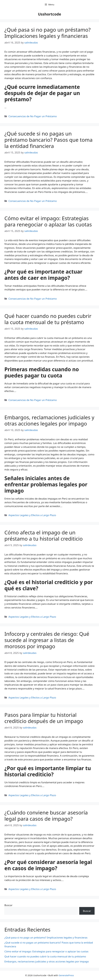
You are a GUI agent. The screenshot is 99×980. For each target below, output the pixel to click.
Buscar (8, 905)
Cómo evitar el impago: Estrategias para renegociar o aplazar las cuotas (48, 221)
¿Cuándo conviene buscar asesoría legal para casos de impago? (46, 816)
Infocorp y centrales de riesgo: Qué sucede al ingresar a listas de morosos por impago (47, 640)
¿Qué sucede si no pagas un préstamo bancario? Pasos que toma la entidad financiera (48, 140)
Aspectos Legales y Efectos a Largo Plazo (32, 515)
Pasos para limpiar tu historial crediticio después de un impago (44, 718)
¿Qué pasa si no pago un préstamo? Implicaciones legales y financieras (48, 33)
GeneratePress (66, 975)
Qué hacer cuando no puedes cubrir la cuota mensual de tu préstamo (48, 319)
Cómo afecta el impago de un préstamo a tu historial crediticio (44, 536)
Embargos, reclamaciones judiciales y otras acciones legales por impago (49, 420)
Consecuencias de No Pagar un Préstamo (33, 116)
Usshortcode (49, 14)
